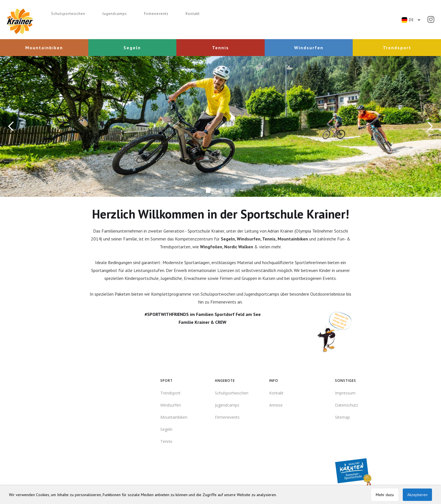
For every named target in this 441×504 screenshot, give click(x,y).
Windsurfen (171, 405)
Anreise (276, 405)
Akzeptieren (417, 495)
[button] (414, 20)
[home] (20, 22)
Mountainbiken (174, 417)
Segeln (166, 429)
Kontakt (193, 14)
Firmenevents (156, 14)
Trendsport (170, 393)
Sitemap (342, 417)
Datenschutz (346, 405)
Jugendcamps (115, 14)
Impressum (345, 393)
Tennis (166, 441)
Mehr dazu (385, 495)
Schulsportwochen (68, 14)
